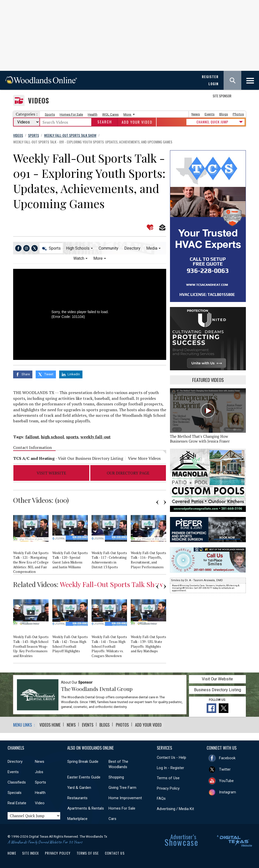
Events (210, 114)
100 (62, 499)
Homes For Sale (71, 114)
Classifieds (17, 780)
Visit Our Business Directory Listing (91, 457)
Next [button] (165, 501)
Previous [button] (157, 501)
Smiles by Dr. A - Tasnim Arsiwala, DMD (197, 580)
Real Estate (17, 801)
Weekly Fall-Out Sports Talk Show (112, 583)
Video (40, 801)
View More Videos (144, 457)
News (196, 114)
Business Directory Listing (218, 688)
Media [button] (152, 248)
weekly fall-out (95, 435)
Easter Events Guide (84, 775)
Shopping (116, 775)
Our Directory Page (128, 471)
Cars (112, 817)
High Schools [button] (78, 248)
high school (52, 435)
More (128, 114)
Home (12, 851)
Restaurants (77, 796)
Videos (39, 101)
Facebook (227, 756)
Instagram (228, 790)
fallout (32, 435)
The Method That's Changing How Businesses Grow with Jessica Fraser (200, 439)
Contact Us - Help (171, 756)
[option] (33, 541)
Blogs (224, 114)
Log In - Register (170, 766)
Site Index (31, 851)
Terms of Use (168, 776)
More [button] (98, 258)
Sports (50, 114)
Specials (15, 791)
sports (72, 435)
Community (109, 248)
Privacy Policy (168, 787)
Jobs (39, 770)
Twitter (225, 767)
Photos (238, 114)
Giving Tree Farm (122, 786)
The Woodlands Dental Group (97, 687)
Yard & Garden (79, 786)
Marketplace (77, 817)
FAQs (161, 797)
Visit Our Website (217, 677)
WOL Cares (110, 114)
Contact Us (115, 851)
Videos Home (50, 723)
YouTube (226, 779)
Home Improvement (125, 796)
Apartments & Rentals (86, 807)
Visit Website (51, 471)
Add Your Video (137, 122)
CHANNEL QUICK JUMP (212, 122)
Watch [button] (79, 258)
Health (93, 114)
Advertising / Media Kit (175, 807)
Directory (132, 248)
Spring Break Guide (83, 760)
